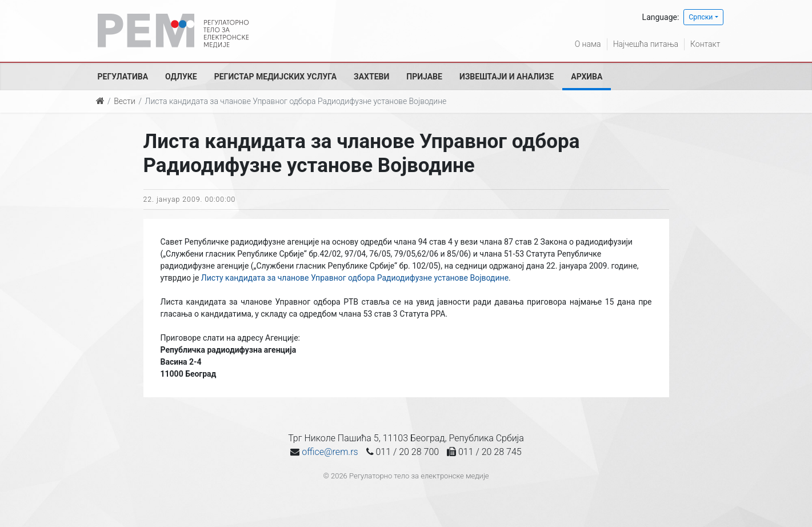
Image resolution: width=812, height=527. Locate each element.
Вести (125, 101)
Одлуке (181, 77)
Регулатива (123, 77)
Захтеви (371, 77)
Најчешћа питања (646, 44)
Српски (701, 17)
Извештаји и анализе (507, 77)
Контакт (705, 44)
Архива (587, 77)
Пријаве (424, 77)
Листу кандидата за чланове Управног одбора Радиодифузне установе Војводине (355, 278)
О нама (588, 44)
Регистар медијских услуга (275, 77)
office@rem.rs (330, 452)
